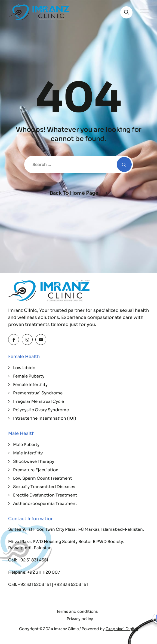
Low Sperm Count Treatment (42, 478)
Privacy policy (80, 619)
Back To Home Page (74, 193)
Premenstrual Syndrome (38, 393)
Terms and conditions (77, 611)
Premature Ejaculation (36, 470)
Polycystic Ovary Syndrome (41, 410)
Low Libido (24, 368)
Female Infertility (30, 384)
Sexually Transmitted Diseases (44, 487)
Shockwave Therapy (34, 461)
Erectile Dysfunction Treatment (45, 495)
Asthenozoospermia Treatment (45, 503)
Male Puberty (26, 444)
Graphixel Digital (122, 629)
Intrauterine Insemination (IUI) (45, 418)
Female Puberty (29, 376)
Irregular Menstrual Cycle (39, 401)
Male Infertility (28, 453)
